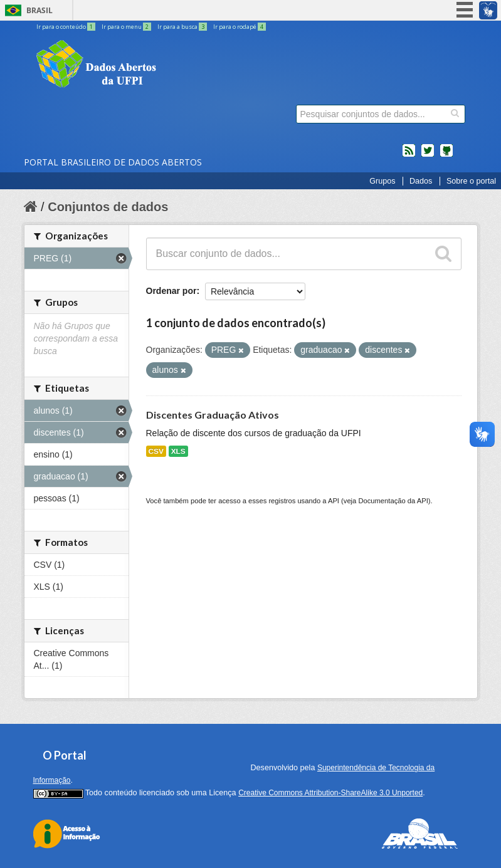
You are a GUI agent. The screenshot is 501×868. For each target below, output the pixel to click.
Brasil (40, 10)
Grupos (382, 181)
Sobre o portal (471, 181)
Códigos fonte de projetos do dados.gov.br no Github (446, 155)
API (334, 501)
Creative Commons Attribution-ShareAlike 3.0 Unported (330, 793)
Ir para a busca (183, 27)
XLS (178, 451)
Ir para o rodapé (240, 27)
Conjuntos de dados (108, 207)
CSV (156, 451)
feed (409, 155)
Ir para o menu (127, 27)
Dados (421, 181)
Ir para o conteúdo (66, 27)
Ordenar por (171, 291)
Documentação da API (393, 501)
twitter (428, 155)
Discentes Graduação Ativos (213, 415)
